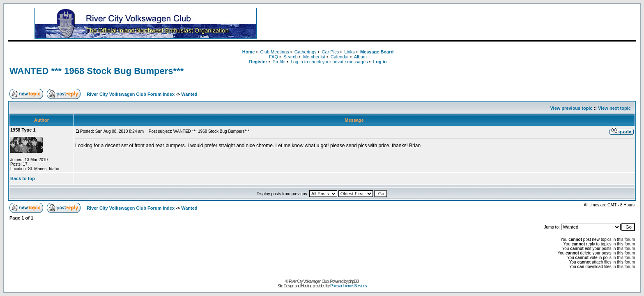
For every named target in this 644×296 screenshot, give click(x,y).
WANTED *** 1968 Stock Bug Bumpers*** (97, 71)
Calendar (340, 57)
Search (291, 57)
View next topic (614, 108)
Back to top (23, 178)
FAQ (274, 57)
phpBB (353, 281)
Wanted (189, 94)
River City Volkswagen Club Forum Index (131, 94)
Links (350, 52)
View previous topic (571, 108)
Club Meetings (274, 52)
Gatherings (306, 52)
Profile (279, 62)
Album (360, 57)
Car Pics (331, 52)
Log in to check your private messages (329, 62)
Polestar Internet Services (348, 286)
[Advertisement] (462, 23)
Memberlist (314, 57)
